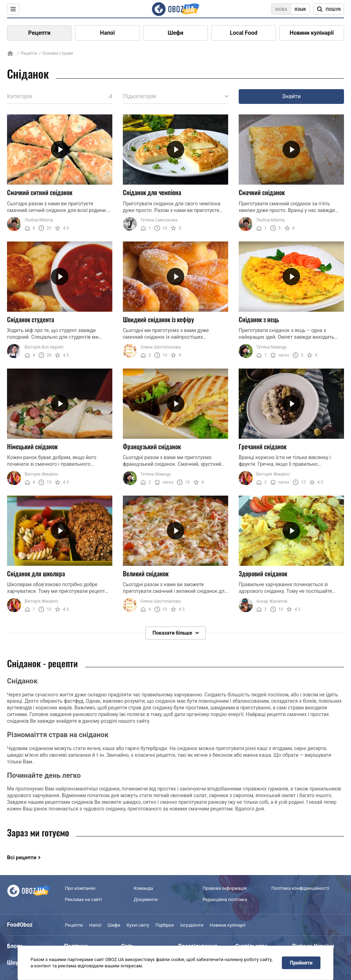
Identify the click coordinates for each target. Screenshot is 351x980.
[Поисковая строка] (329, 9)
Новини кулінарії (312, 33)
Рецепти (39, 33)
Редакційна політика (225, 900)
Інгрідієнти (192, 925)
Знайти (291, 96)
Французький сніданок (152, 446)
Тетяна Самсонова (159, 220)
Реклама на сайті (83, 900)
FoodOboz (20, 925)
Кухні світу (138, 925)
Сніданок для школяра (36, 574)
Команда (143, 888)
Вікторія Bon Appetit (44, 347)
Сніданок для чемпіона (152, 192)
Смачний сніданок (262, 192)
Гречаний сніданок (263, 446)
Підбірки (165, 925)
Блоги (15, 946)
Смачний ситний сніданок (40, 192)
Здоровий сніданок (263, 574)
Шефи (176, 33)
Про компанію (80, 888)
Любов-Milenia (39, 220)
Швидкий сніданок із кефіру (158, 319)
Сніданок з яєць (259, 319)
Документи (146, 900)
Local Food (244, 33)
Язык (300, 9)
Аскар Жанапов (272, 601)
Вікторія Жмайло (41, 474)
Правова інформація (225, 888)
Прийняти (301, 963)
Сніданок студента (31, 319)
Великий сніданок (146, 574)
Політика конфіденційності (300, 888)
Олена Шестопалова (161, 347)
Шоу (13, 963)
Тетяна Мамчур (271, 347)
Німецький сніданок (32, 446)
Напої (107, 33)
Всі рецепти (22, 857)
